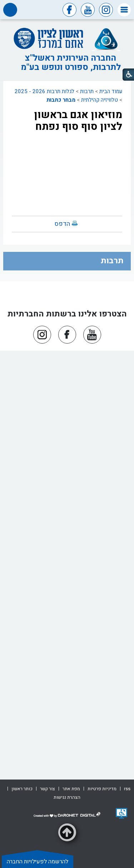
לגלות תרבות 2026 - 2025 (44, 91)
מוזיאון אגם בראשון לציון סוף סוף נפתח (78, 121)
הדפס (62, 224)
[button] (124, 10)
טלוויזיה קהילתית (100, 100)
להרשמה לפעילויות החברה (38, 862)
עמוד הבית (111, 91)
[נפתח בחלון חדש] (121, 813)
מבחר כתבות (61, 100)
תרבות (87, 91)
